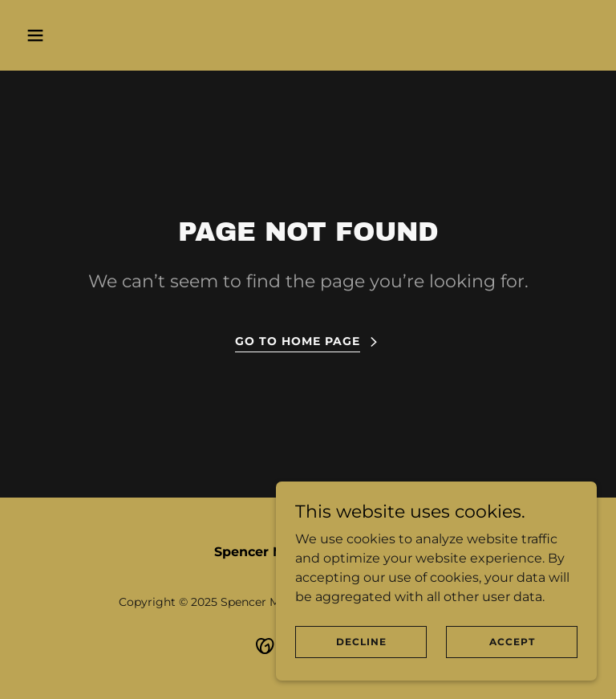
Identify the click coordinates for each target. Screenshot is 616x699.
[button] (85, 35)
